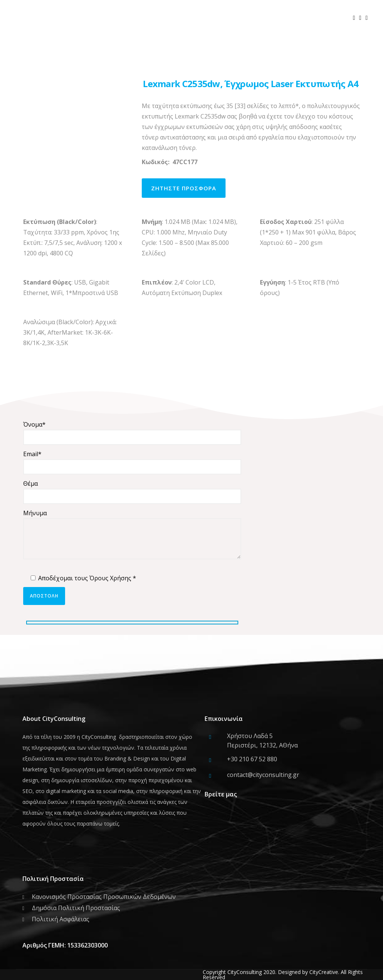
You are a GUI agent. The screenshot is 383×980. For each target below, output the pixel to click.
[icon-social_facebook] (356, 18)
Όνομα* (132, 433)
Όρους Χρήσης (110, 578)
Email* (132, 462)
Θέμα (132, 492)
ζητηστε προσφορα (184, 188)
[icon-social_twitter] (362, 18)
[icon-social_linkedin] (369, 18)
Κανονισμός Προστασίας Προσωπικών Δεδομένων (104, 897)
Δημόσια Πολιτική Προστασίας (76, 908)
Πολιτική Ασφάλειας (61, 919)
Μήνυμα (132, 536)
